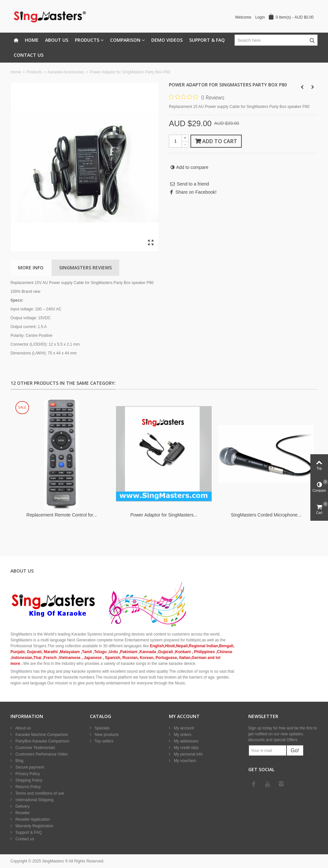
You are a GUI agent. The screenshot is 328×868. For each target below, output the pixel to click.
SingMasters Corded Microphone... (266, 515)
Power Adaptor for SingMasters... (164, 515)
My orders (182, 735)
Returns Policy (28, 787)
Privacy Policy (27, 774)
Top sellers (104, 741)
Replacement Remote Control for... (62, 515)
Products (87, 40)
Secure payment (29, 767)
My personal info (188, 754)
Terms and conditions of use (39, 793)
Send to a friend (193, 184)
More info (31, 268)
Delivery (22, 806)
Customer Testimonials (35, 748)
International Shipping (34, 800)
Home (32, 40)
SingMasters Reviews (85, 268)
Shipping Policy (28, 780)
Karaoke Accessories (66, 72)
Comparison (125, 40)
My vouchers (184, 761)
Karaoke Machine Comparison (41, 735)
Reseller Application (32, 819)
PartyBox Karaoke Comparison (42, 741)
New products (106, 735)
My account (183, 728)
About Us (57, 40)
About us (23, 728)
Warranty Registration (34, 826)
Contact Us (29, 55)
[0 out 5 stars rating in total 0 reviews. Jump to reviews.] (197, 97)
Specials (102, 728)
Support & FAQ (207, 40)
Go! (295, 750)
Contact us (24, 839)
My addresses (186, 741)
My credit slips (186, 748)
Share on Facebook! (196, 192)
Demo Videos (167, 40)
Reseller (22, 813)
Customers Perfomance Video (41, 754)
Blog (19, 761)
